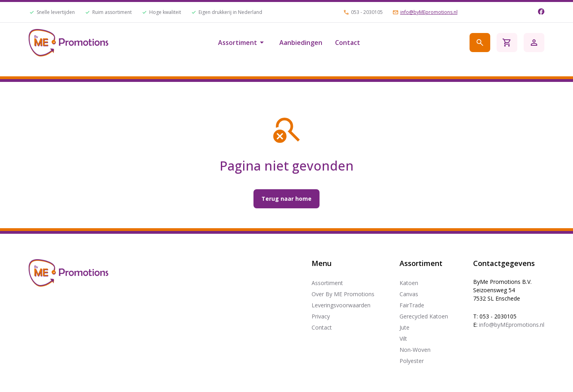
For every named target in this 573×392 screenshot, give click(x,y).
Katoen (409, 283)
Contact (348, 43)
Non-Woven (415, 350)
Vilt (403, 339)
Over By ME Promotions (343, 294)
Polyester (412, 361)
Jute (404, 327)
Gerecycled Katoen (424, 316)
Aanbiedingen (301, 43)
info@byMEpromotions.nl (429, 12)
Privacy (321, 316)
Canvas (409, 294)
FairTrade (412, 305)
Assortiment (242, 43)
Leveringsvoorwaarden (341, 305)
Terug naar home (286, 199)
